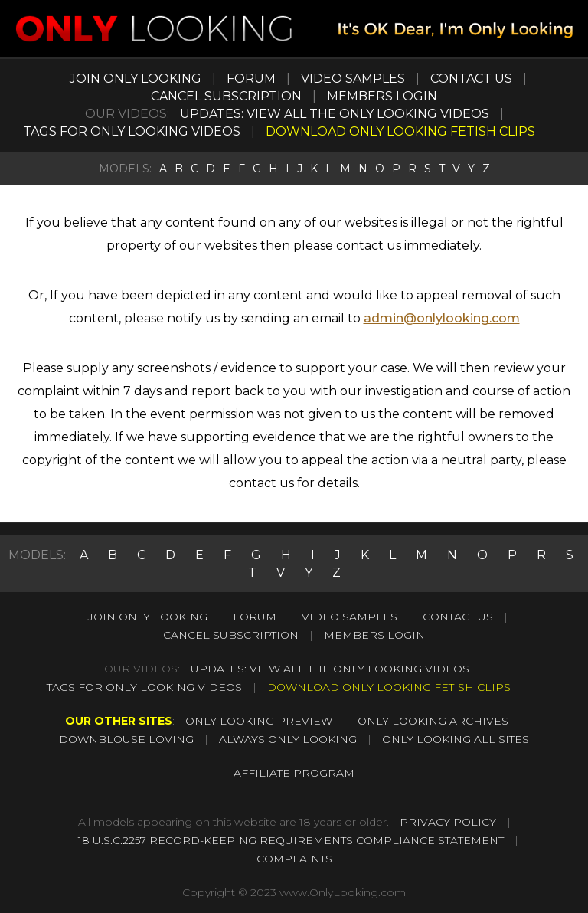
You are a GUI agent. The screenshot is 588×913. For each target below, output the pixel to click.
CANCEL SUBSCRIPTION (226, 96)
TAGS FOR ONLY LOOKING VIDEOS (132, 131)
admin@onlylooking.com (442, 318)
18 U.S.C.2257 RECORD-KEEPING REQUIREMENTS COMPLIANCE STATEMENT (291, 840)
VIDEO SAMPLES (353, 79)
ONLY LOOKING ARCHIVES (433, 721)
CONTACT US (471, 79)
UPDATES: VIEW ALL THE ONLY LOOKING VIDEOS (335, 114)
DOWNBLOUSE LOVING (126, 739)
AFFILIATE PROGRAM (294, 773)
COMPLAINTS (294, 859)
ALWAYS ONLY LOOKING (288, 739)
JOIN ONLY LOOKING (136, 79)
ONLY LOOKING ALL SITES (456, 739)
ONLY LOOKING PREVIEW (259, 721)
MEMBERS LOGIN (382, 96)
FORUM (251, 79)
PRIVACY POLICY (448, 822)
